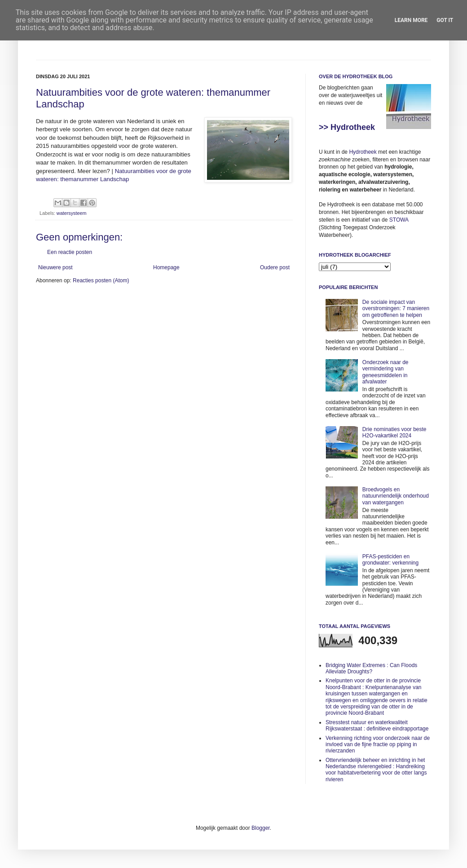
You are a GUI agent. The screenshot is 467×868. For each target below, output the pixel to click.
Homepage (166, 267)
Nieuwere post (55, 267)
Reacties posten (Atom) (101, 280)
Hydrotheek (363, 152)
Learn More (411, 20)
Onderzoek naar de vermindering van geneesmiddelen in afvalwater (385, 372)
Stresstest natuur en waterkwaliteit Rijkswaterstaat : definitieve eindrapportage (377, 726)
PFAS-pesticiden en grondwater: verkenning (390, 560)
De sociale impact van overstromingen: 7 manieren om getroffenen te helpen (396, 309)
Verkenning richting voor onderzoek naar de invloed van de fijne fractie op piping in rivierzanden (378, 745)
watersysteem (72, 213)
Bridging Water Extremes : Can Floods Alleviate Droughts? (371, 668)
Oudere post (275, 267)
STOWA (399, 220)
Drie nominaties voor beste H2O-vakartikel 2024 (394, 432)
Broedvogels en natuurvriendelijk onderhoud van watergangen (396, 496)
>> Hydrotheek (347, 127)
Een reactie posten (70, 252)
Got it (445, 20)
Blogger (261, 828)
